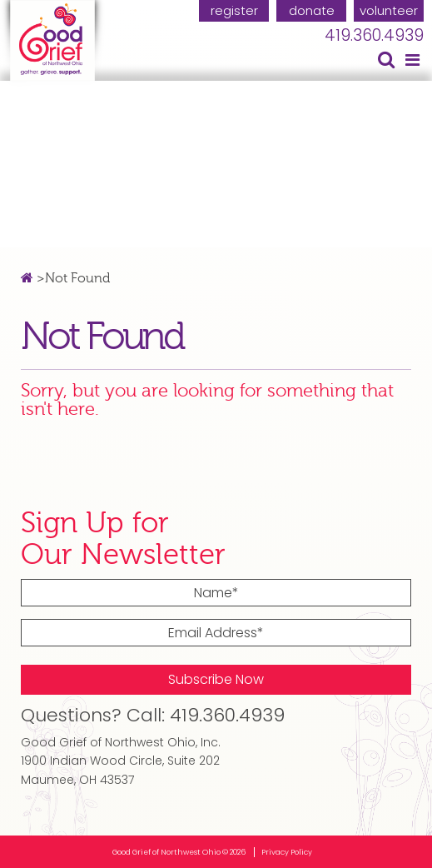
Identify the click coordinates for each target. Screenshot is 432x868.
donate (312, 10)
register (234, 10)
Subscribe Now (216, 679)
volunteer (389, 10)
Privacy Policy (287, 852)
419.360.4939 (374, 35)
